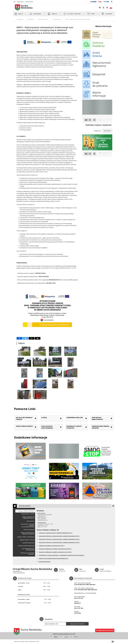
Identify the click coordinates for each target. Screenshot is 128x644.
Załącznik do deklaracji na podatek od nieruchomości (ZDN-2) (55, 552)
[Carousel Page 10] (103, 154)
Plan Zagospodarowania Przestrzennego (28, 549)
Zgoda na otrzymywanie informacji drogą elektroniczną (53, 558)
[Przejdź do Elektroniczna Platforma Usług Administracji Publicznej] (106, 1)
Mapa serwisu (20, 2)
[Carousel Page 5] (104, 120)
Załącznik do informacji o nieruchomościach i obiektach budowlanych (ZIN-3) (59, 542)
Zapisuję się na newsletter (77, 624)
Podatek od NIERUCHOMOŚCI (26, 511)
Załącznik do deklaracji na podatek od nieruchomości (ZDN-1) (55, 549)
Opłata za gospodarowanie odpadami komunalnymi (27, 533)
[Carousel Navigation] (92, 120)
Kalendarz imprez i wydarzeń (99, 125)
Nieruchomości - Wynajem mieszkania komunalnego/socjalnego (28, 525)
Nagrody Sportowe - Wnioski (27, 540)
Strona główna (20, 19)
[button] (104, 8)
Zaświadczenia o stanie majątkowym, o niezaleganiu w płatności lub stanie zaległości (61, 555)
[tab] (107, 131)
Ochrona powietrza (57, 19)
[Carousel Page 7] (107, 120)
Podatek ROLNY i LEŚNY (28, 514)
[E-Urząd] (93, 1)
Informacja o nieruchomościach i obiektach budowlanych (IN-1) (56, 533)
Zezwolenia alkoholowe (28, 543)
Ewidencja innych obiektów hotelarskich (27, 554)
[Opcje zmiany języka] (111, 8)
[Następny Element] (94, 120)
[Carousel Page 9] (111, 120)
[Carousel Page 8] (109, 120)
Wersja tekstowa (29, 2)
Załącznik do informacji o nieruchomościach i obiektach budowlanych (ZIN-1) (59, 536)
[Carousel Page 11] (105, 154)
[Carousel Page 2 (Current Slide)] (100, 120)
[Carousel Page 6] (106, 120)
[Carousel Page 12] (106, 154)
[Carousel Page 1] (98, 120)
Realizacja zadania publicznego (26, 546)
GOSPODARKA (31, 19)
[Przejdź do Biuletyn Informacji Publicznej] (100, 1)
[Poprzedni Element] (90, 120)
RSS (15, 2)
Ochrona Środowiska (29, 530)
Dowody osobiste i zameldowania (26, 537)
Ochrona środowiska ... (43, 19)
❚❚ (86, 120)
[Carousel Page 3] (101, 120)
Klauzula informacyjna (45, 562)
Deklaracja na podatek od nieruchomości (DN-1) (52, 546)
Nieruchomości (30, 521)
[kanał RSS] (112, 2)
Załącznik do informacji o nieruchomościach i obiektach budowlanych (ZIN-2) (59, 539)
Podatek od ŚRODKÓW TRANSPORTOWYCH (28, 518)
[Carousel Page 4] (103, 120)
